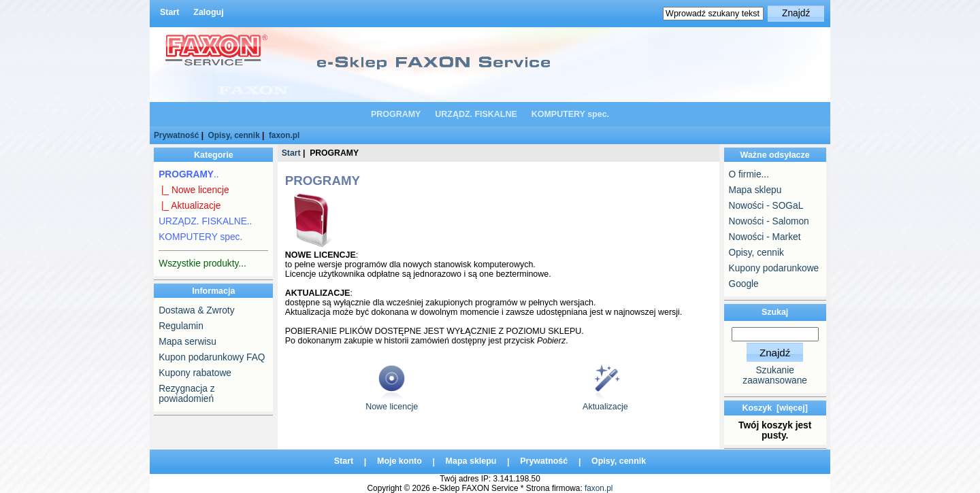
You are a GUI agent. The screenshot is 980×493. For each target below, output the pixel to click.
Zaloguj (208, 12)
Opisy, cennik (234, 135)
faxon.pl (284, 135)
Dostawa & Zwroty (196, 310)
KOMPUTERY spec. (570, 114)
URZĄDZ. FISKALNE (476, 114)
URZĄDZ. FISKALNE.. (205, 221)
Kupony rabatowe (195, 373)
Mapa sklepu (755, 190)
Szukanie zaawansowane (775, 375)
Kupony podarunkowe (774, 268)
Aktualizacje (605, 403)
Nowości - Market (765, 237)
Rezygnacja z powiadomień (186, 394)
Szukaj (775, 312)
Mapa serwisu (187, 342)
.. (189, 174)
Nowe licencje (392, 403)
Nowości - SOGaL (766, 206)
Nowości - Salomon (769, 221)
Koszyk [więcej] (774, 408)
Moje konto (399, 462)
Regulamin (181, 326)
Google (744, 284)
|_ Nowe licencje (194, 190)
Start (169, 12)
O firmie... (749, 174)
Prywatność (176, 135)
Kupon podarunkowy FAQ (212, 357)
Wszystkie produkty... (202, 263)
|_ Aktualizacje (190, 206)
